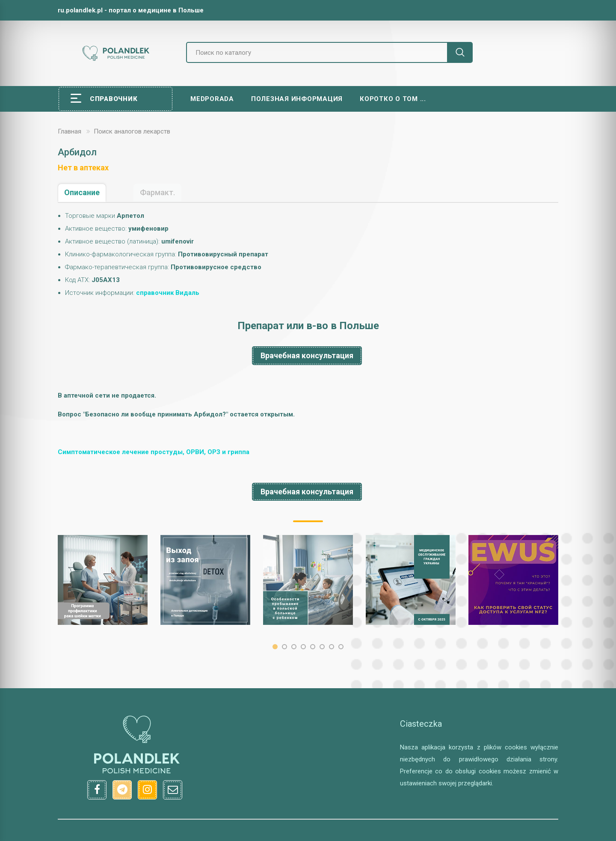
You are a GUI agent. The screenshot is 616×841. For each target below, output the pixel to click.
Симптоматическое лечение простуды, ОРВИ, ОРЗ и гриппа (154, 452)
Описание (82, 192)
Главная (70, 131)
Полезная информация (297, 99)
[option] (103, 580)
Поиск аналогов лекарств (132, 131)
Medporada (212, 99)
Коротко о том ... (393, 99)
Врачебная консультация (307, 355)
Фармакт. (157, 192)
